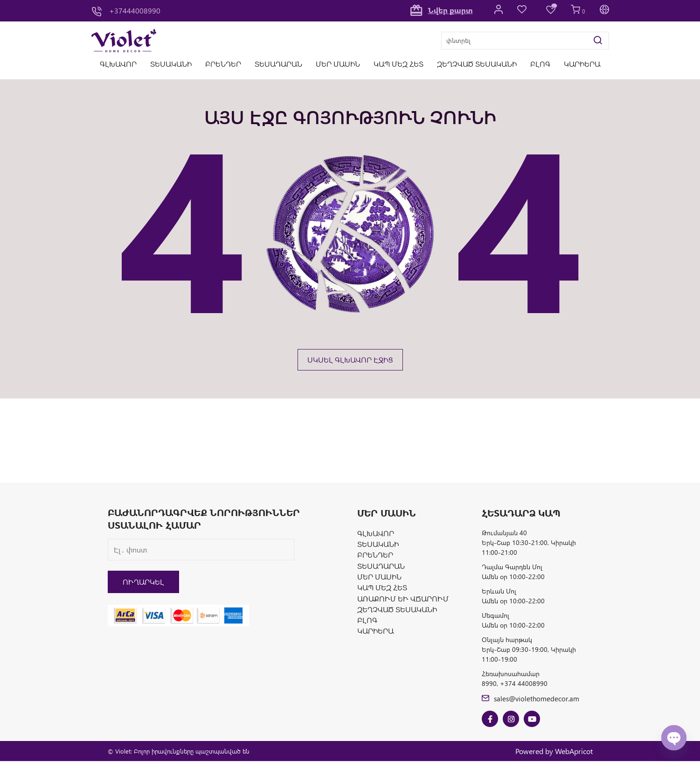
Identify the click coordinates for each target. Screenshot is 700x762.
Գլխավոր (118, 64)
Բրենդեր (223, 64)
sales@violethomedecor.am (532, 698)
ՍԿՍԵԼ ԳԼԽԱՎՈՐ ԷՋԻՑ (350, 360)
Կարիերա (582, 64)
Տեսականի (171, 64)
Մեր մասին (338, 64)
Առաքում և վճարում (403, 600)
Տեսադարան (278, 64)
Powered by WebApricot (554, 752)
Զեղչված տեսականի (477, 64)
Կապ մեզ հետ (399, 64)
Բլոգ (540, 64)
